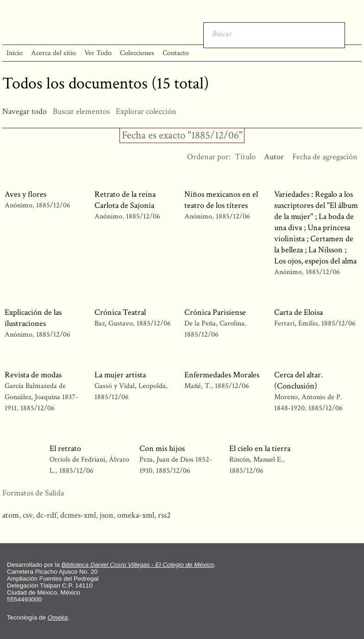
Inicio (15, 53)
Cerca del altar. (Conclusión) (298, 380)
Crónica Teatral (120, 312)
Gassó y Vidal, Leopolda (130, 386)
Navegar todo (25, 111)
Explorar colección (146, 111)
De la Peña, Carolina (214, 323)
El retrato (65, 448)
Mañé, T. (199, 386)
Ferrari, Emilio (296, 323)
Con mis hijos (162, 448)
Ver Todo (98, 53)
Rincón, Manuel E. (257, 460)
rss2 (164, 515)
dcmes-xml (78, 515)
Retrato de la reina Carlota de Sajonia (125, 200)
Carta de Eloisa (298, 312)
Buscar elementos (81, 111)
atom (11, 515)
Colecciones (137, 53)
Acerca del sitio (53, 53)
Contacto (176, 53)
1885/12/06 (53, 205)
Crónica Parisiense (215, 312)
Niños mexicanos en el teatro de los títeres (221, 200)
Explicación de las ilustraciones (33, 318)
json (107, 515)
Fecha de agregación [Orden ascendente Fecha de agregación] (325, 157)
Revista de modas (33, 375)
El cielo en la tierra (260, 448)
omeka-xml (136, 515)
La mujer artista (120, 375)
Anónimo (19, 205)
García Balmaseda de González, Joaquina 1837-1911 (41, 397)
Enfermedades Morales (222, 375)
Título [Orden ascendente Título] (245, 157)
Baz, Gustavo (114, 323)
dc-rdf (46, 515)
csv (28, 515)
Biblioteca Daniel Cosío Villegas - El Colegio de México (138, 565)
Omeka (58, 617)
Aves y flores (25, 194)
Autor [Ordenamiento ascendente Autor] (274, 157)
